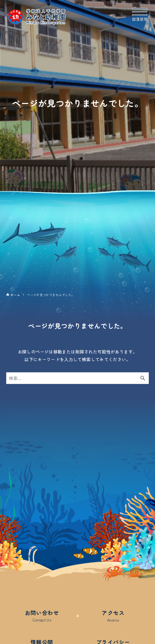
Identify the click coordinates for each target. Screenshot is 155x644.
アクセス (113, 616)
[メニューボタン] (140, 14)
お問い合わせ (42, 616)
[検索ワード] (77, 378)
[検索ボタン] (143, 378)
